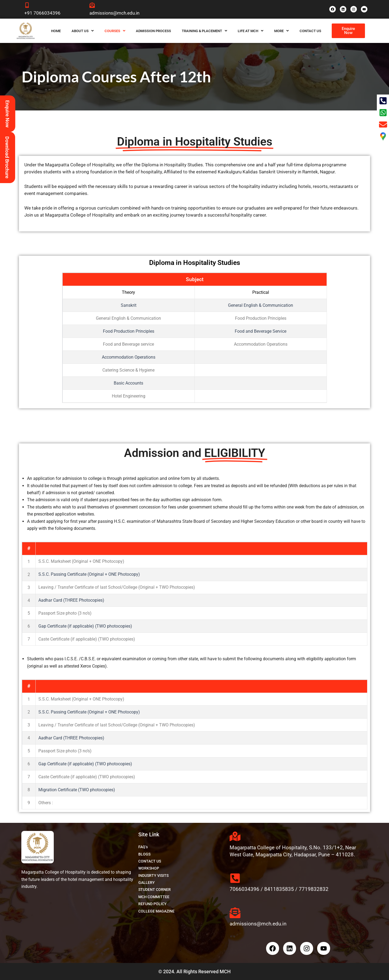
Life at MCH (251, 31)
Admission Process (153, 31)
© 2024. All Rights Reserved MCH (194, 971)
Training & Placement (204, 31)
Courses (115, 31)
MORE (281, 31)
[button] (83, 31)
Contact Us (310, 31)
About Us (83, 31)
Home (56, 31)
